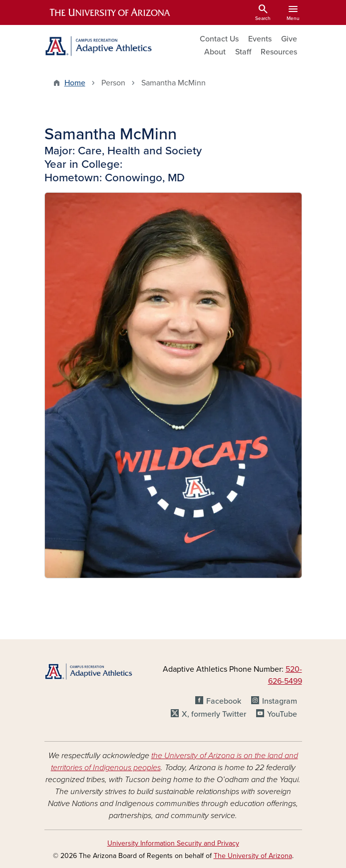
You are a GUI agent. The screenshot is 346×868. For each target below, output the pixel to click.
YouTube (282, 714)
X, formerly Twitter (214, 714)
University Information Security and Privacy (173, 843)
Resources (279, 52)
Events (260, 39)
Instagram (280, 701)
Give (289, 39)
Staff (243, 52)
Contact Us (219, 39)
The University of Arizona (253, 856)
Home (75, 83)
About (215, 52)
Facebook (224, 701)
